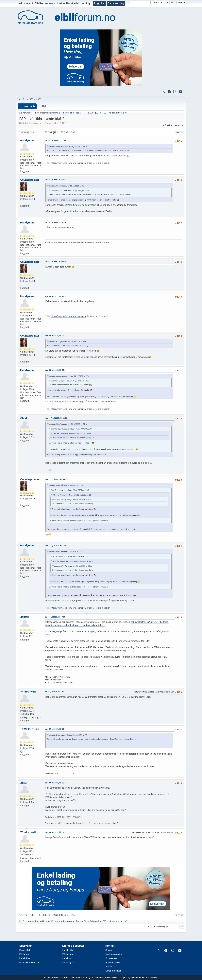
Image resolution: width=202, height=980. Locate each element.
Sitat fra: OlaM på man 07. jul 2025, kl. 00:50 (66, 485)
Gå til (147, 927)
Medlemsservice (114, 954)
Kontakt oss (111, 958)
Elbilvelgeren (69, 962)
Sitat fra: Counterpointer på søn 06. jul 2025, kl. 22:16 (70, 376)
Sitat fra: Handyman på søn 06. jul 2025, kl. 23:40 (68, 424)
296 (73, 132)
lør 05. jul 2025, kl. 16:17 (55, 262)
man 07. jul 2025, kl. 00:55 (56, 479)
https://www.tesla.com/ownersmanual (69, 163)
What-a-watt (28, 692)
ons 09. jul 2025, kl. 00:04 (56, 729)
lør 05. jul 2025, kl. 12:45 (55, 140)
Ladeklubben (69, 950)
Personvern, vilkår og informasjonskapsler (90, 977)
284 (66, 132)
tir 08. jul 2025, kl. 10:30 (55, 617)
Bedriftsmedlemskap (30, 962)
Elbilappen (67, 954)
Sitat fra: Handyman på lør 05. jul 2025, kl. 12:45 (68, 186)
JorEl (23, 783)
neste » (179, 125)
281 (50, 132)
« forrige (168, 125)
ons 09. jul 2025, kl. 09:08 (56, 783)
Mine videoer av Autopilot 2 (58, 677)
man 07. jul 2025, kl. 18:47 (56, 545)
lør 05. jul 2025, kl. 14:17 (55, 223)
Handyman (27, 140)
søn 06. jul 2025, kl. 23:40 (56, 370)
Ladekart (67, 958)
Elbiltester (24, 954)
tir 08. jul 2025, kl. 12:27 (55, 692)
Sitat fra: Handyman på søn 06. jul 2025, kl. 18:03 (68, 342)
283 (61, 132)
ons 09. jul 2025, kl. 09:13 (56, 832)
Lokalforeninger (113, 971)
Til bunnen (23, 133)
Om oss (109, 950)
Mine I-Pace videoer (54, 680)
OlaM (24, 418)
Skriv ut (180, 133)
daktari (25, 617)
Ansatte (109, 967)
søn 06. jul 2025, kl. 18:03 (56, 296)
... (42, 132)
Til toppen (23, 915)
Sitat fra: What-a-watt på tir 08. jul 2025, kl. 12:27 (68, 735)
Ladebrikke (25, 958)
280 (45, 132)
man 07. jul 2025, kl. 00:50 (56, 418)
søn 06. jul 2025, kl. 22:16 (56, 336)
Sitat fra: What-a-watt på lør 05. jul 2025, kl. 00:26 (68, 147)
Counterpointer (30, 180)
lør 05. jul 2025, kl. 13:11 (55, 180)
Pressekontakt (113, 962)
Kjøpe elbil (25, 950)
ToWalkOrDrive (30, 729)
